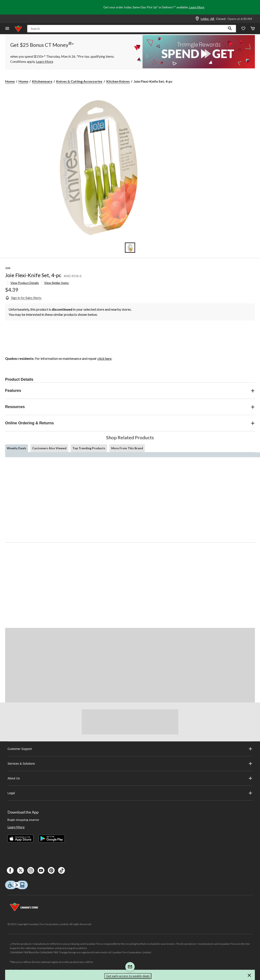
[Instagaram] (31, 870)
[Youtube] (41, 870)
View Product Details (25, 283)
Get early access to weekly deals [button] (128, 976)
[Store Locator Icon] (197, 19)
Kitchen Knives (118, 81)
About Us (130, 778)
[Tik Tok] (61, 870)
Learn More (197, 7)
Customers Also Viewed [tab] (49, 448)
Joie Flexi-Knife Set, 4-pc (33, 275)
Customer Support (130, 749)
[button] (230, 29)
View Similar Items (56, 283)
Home (10, 81)
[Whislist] (243, 29)
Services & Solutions (130, 764)
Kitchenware (42, 81)
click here (104, 358)
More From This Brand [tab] (127, 448)
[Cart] (253, 29)
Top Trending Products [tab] (89, 448)
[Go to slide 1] (130, 248)
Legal (130, 793)
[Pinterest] (51, 870)
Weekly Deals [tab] (17, 448)
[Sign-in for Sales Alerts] (23, 298)
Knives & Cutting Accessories (79, 81)
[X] (20, 870)
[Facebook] (10, 870)
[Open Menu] (7, 29)
